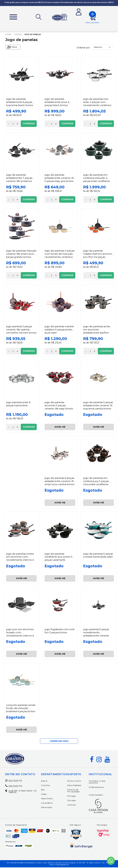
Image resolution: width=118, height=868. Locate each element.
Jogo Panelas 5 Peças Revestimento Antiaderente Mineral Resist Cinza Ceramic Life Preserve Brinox (97, 636)
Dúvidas (74, 801)
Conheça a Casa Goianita (98, 782)
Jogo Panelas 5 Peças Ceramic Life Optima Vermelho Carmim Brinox (19, 332)
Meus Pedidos (77, 786)
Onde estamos (97, 788)
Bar (46, 790)
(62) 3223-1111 (15, 781)
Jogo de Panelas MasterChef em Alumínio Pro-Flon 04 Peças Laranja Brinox (96, 256)
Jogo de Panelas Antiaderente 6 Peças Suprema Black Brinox (20, 103)
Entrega (74, 797)
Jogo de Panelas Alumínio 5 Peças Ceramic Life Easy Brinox (59, 406)
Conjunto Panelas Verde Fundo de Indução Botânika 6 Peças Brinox (21, 709)
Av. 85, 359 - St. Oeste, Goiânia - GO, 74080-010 (24, 793)
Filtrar (13, 48)
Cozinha (19, 35)
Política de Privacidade (76, 791)
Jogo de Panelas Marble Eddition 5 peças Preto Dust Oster (59, 330)
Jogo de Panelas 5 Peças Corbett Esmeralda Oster (98, 556)
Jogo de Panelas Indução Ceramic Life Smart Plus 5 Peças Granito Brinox (19, 256)
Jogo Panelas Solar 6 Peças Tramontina (18, 405)
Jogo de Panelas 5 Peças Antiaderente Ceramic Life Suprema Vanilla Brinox (98, 408)
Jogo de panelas (35, 35)
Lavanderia (50, 804)
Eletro (47, 782)
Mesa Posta (50, 799)
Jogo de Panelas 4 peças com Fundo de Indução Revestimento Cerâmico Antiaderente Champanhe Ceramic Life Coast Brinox (60, 259)
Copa (47, 795)
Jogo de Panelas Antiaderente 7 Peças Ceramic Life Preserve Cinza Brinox (19, 180)
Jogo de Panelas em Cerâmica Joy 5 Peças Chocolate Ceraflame (96, 482)
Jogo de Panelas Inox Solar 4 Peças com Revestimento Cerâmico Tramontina (98, 104)
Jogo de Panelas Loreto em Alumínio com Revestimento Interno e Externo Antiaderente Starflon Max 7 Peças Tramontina (21, 562)
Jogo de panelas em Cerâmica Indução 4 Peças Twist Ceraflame (97, 179)
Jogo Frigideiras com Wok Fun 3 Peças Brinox (60, 632)
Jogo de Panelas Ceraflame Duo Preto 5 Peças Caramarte (59, 557)
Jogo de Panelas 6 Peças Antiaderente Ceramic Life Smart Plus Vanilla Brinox (59, 483)
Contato (74, 805)
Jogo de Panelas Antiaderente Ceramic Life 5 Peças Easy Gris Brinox (58, 180)
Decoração (49, 808)
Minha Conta (77, 782)
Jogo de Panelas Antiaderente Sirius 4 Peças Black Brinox (57, 103)
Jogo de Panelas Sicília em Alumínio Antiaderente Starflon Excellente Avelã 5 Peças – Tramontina (97, 333)
